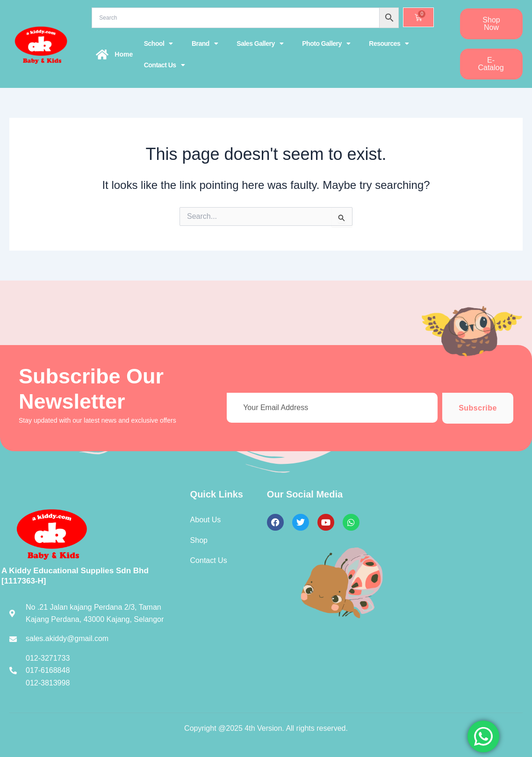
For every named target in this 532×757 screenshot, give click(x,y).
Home (124, 54)
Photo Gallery (326, 43)
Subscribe (478, 408)
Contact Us (164, 65)
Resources (389, 43)
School (158, 43)
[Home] (102, 54)
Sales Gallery (260, 43)
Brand (205, 43)
